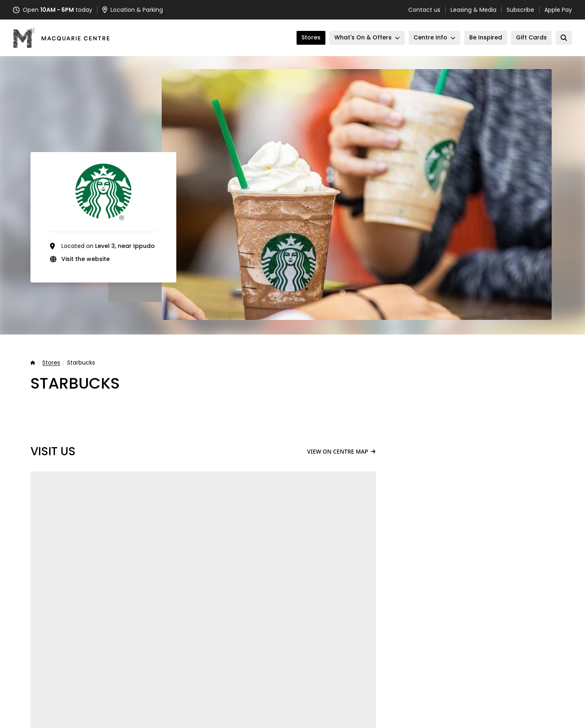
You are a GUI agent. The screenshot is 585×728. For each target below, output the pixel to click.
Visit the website (86, 259)
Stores (51, 363)
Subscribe (520, 10)
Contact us (424, 10)
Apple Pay (558, 10)
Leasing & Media (473, 10)
